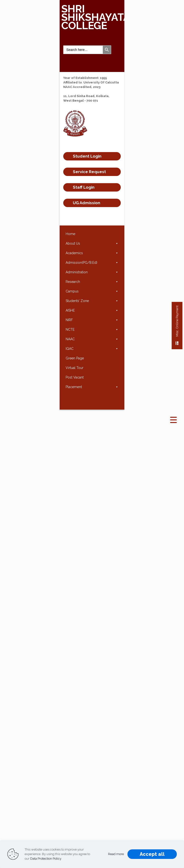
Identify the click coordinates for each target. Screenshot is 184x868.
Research (92, 282)
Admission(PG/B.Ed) (92, 263)
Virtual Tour (75, 368)
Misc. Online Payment (177, 327)
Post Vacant (75, 377)
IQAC (92, 349)
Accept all (152, 854)
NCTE (92, 330)
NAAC (92, 339)
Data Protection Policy (46, 859)
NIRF (92, 320)
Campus (92, 291)
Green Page (75, 358)
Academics (92, 253)
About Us (92, 243)
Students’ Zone (92, 301)
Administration (92, 272)
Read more (116, 854)
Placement (92, 387)
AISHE (92, 310)
